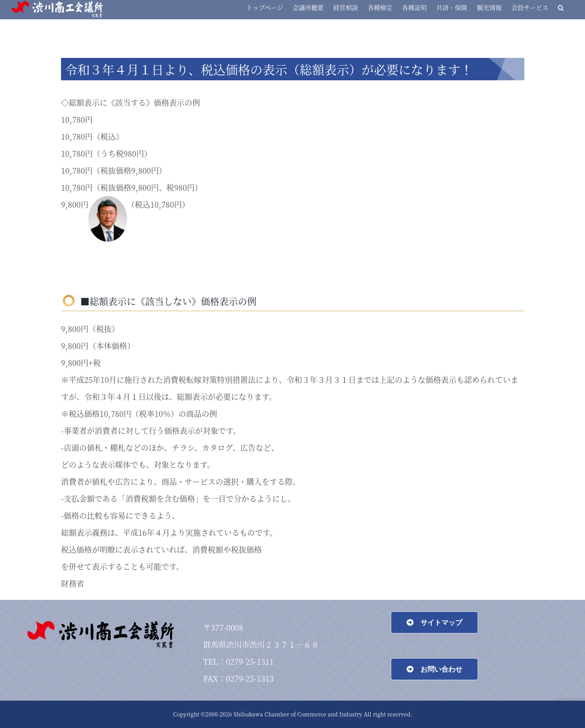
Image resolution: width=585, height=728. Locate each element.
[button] (561, 8)
